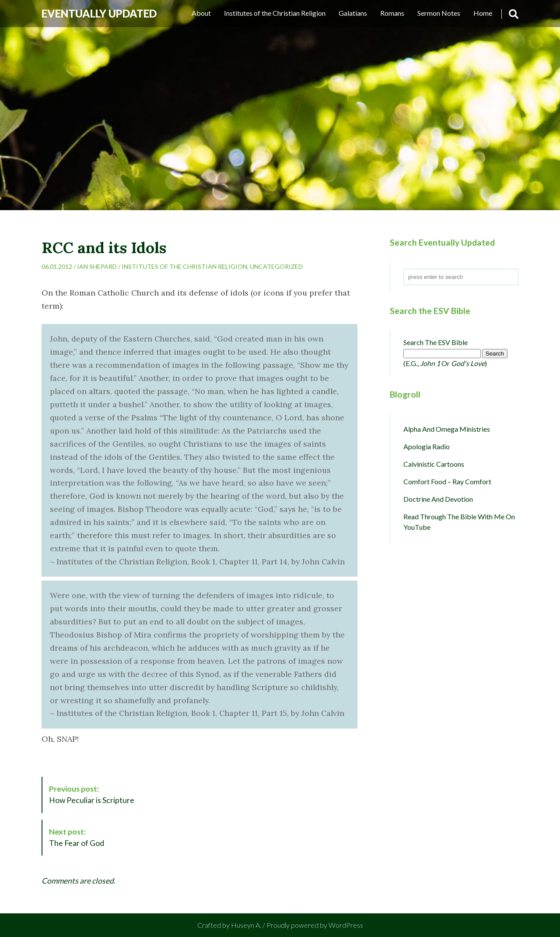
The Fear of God (77, 837)
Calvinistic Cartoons (434, 464)
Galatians (353, 13)
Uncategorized (276, 266)
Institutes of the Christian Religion (275, 13)
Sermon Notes (439, 13)
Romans (392, 13)
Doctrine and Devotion (438, 499)
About (201, 13)
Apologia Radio (427, 446)
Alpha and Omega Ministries (447, 429)
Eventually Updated (99, 13)
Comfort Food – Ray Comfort (447, 481)
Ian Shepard (97, 266)
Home (483, 13)
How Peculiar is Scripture (92, 794)
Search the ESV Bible (436, 342)
